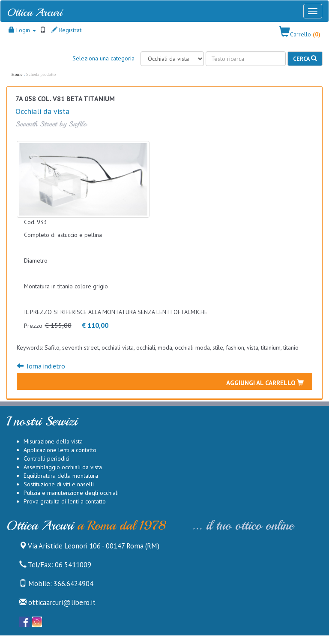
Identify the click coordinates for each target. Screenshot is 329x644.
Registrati (67, 30)
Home (17, 74)
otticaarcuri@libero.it (57, 602)
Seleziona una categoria (103, 58)
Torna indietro (41, 366)
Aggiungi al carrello (265, 383)
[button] (300, 32)
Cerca (305, 59)
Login (22, 30)
